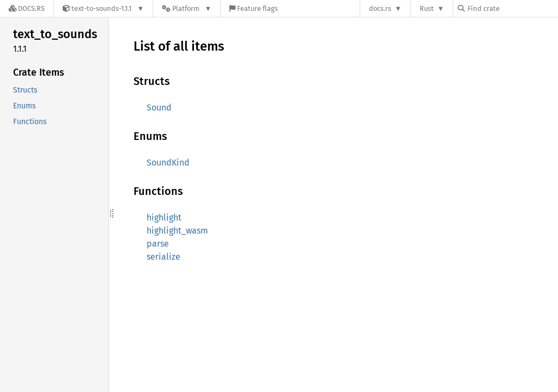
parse (158, 244)
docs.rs (380, 8)
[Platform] (187, 8)
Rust (427, 8)
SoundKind (168, 163)
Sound (159, 108)
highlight (164, 218)
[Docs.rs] (27, 8)
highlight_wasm (177, 231)
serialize (163, 257)
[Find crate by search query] (512, 8)
